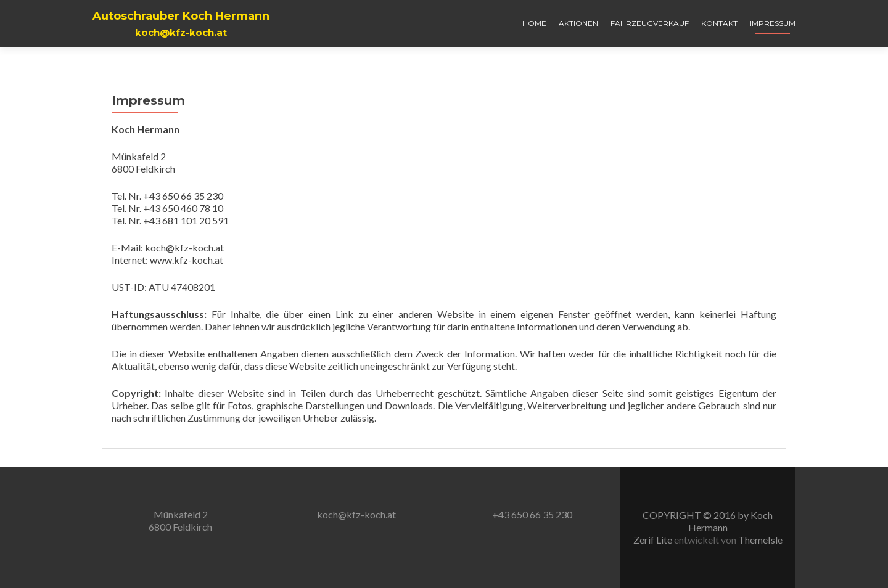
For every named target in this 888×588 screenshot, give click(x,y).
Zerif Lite (654, 540)
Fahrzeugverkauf (650, 23)
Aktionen (578, 23)
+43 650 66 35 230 (532, 514)
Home (534, 23)
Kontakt (719, 23)
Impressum (773, 23)
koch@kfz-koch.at (356, 514)
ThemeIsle (760, 540)
